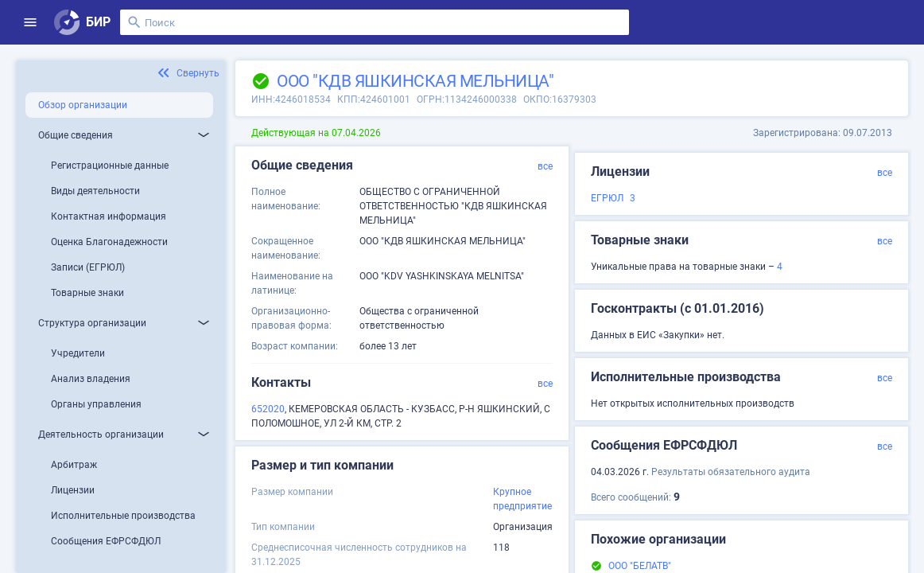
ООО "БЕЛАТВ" (640, 566)
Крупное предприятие (522, 499)
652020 (268, 409)
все (545, 166)
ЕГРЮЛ (607, 198)
